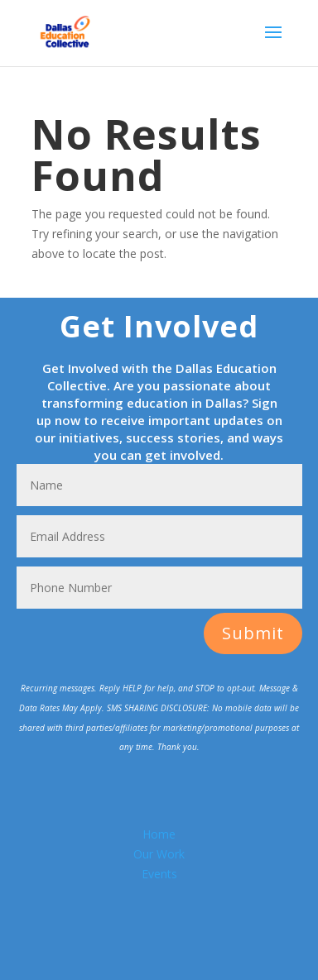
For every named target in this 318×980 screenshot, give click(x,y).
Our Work (159, 854)
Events (159, 874)
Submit (253, 633)
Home (159, 834)
